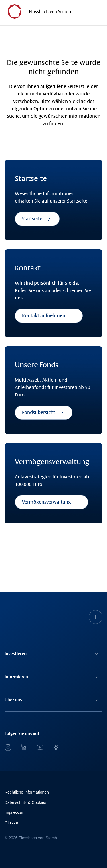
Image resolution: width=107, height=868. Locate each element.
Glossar (11, 823)
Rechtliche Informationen (27, 792)
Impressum (14, 812)
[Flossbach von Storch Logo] (37, 11)
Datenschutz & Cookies (25, 802)
